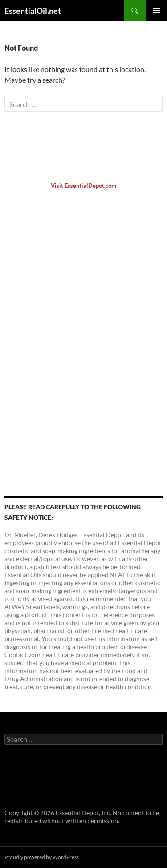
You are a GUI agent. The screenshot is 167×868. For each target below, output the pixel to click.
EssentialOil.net (33, 11)
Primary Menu (156, 11)
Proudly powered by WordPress (42, 857)
